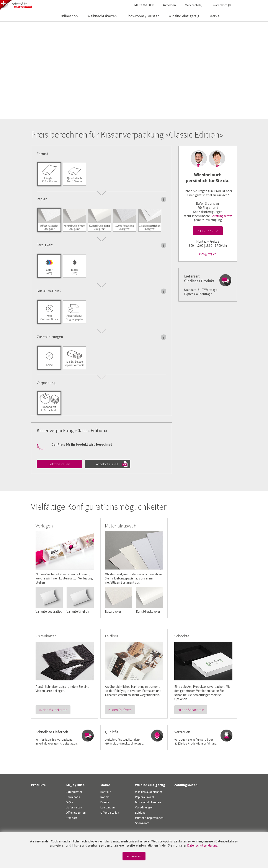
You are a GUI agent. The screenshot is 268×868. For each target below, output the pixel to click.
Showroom (142, 823)
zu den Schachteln (191, 710)
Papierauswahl (144, 797)
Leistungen (108, 807)
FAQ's (69, 802)
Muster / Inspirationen (149, 818)
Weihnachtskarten (102, 16)
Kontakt (105, 792)
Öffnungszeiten (76, 813)
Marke (214, 16)
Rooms (105, 797)
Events (105, 802)
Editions (140, 813)
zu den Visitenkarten (53, 710)
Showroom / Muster (143, 16)
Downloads (73, 797)
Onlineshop (69, 16)
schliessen (134, 856)
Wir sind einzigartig (184, 16)
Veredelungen (144, 807)
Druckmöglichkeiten (148, 802)
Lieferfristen (74, 807)
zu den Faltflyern (120, 710)
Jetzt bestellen (59, 464)
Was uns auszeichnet (149, 792)
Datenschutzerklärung (202, 845)
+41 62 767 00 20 (208, 231)
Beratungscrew (221, 216)
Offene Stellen (110, 813)
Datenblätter (74, 792)
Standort (71, 818)
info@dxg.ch (208, 254)
